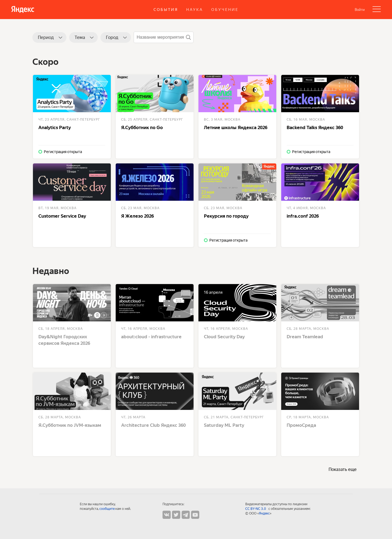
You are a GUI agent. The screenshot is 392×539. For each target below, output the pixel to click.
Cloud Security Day (224, 337)
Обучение (225, 10)
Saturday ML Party (224, 425)
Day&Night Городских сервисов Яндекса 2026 (64, 340)
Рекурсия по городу (226, 216)
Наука (195, 10)
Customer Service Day (62, 216)
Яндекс (264, 513)
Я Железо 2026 (137, 216)
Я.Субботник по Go (142, 127)
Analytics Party (55, 127)
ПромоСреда (301, 425)
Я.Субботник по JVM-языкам (70, 425)
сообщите (107, 509)
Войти (360, 10)
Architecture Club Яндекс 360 (153, 425)
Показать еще (343, 469)
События (166, 10)
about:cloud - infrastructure (151, 337)
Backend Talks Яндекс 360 (315, 127)
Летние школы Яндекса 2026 (236, 127)
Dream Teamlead (305, 337)
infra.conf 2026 (303, 216)
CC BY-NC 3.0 (256, 509)
